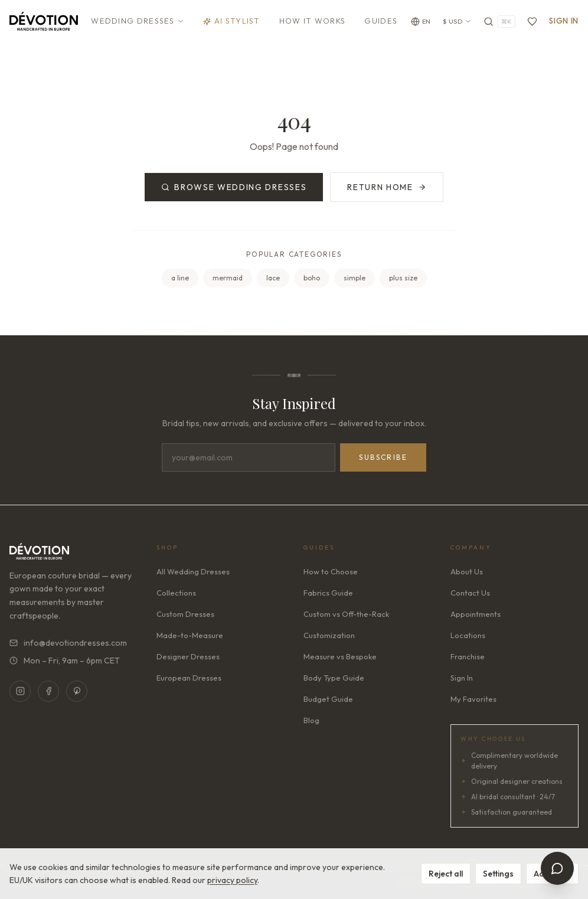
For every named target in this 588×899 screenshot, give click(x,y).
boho (312, 278)
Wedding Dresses (138, 21)
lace (273, 278)
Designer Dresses (188, 656)
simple (355, 278)
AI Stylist (232, 21)
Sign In (564, 21)
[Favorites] (532, 22)
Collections (176, 593)
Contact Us (470, 593)
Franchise (468, 656)
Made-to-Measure (190, 635)
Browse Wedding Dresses (234, 187)
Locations (468, 635)
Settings (498, 874)
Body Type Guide (334, 678)
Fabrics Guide (328, 593)
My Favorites (473, 699)
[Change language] (421, 22)
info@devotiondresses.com (68, 643)
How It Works (313, 21)
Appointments (476, 614)
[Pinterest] (77, 691)
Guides (381, 21)
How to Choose (331, 571)
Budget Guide (328, 699)
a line (180, 278)
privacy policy (232, 880)
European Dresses (189, 678)
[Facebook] (48, 691)
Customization (329, 635)
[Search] (499, 22)
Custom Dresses (185, 614)
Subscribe (383, 457)
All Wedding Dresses (193, 571)
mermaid (228, 278)
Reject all (446, 874)
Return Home (386, 187)
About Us (467, 571)
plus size (403, 278)
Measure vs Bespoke (340, 656)
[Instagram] (20, 691)
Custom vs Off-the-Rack (346, 614)
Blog (311, 720)
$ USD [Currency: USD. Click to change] (458, 21)
